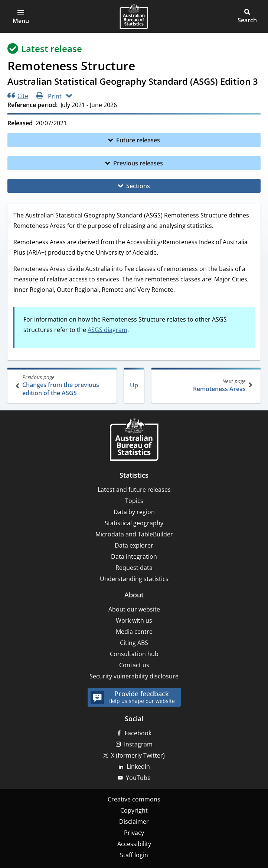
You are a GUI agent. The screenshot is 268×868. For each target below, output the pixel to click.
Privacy (134, 833)
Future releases (138, 140)
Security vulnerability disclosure (134, 676)
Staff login (134, 855)
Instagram (138, 744)
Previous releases (138, 163)
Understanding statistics (134, 579)
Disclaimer (134, 822)
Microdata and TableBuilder (134, 534)
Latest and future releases (134, 490)
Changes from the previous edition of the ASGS (63, 385)
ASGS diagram (107, 330)
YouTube (138, 778)
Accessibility (134, 844)
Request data (134, 568)
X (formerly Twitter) (138, 755)
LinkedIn (138, 767)
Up (134, 385)
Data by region (134, 512)
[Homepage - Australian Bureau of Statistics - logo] (134, 16)
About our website (134, 609)
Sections (138, 186)
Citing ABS (134, 643)
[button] (21, 16)
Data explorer (134, 545)
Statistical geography (134, 523)
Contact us (134, 665)
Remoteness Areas (205, 385)
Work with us (134, 620)
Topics (134, 501)
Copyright (134, 810)
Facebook (138, 733)
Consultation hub (134, 654)
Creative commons (134, 799)
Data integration (134, 556)
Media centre (134, 632)
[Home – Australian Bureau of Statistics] (134, 440)
